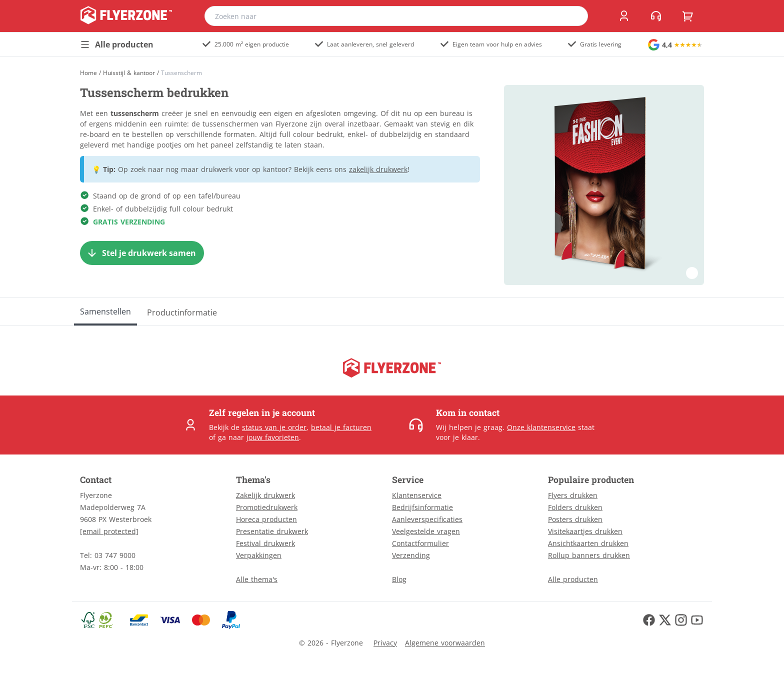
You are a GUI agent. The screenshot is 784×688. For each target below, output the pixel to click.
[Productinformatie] (182, 311)
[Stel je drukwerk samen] (142, 253)
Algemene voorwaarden (445, 643)
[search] (574, 16)
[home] (126, 16)
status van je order (274, 427)
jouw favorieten (273, 437)
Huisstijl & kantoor (129, 73)
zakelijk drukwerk (378, 169)
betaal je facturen (341, 427)
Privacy (385, 643)
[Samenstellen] (105, 311)
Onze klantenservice (541, 427)
